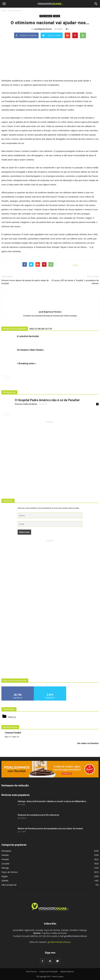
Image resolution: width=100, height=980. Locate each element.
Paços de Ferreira (9, 872)
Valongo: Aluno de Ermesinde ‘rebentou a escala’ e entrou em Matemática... (53, 801)
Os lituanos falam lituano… (31, 350)
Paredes (5, 855)
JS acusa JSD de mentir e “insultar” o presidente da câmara (75, 282)
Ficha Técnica (31, 972)
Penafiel (5, 859)
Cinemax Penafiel (13, 733)
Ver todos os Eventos (88, 743)
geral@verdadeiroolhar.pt (59, 942)
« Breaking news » (27, 363)
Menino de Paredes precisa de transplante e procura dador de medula (50, 829)
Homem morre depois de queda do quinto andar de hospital (25, 282)
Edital (10, 717)
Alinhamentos (9, 392)
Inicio (4, 11)
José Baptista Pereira (43, 29)
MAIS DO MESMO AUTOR (41, 329)
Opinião (56, 16)
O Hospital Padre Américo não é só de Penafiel (47, 400)
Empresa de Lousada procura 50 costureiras (38, 815)
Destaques (6, 851)
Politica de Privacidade (49, 972)
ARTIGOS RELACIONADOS (15, 329)
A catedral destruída (28, 336)
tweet (75, 265)
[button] (96, 4)
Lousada (5, 864)
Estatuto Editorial (67, 972)
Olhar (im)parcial (46, 16)
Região (5, 876)
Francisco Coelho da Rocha (26, 404)
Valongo (5, 868)
